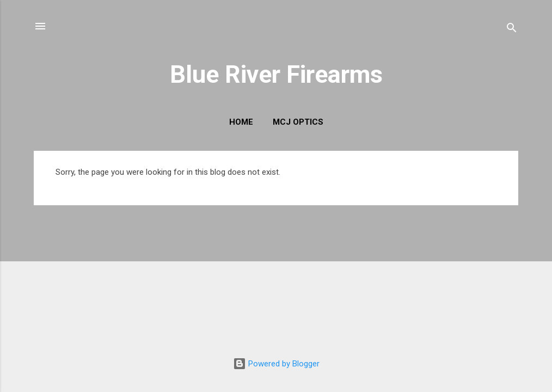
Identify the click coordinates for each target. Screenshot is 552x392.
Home (241, 122)
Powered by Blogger (276, 364)
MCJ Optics (298, 122)
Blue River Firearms (276, 74)
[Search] (512, 30)
